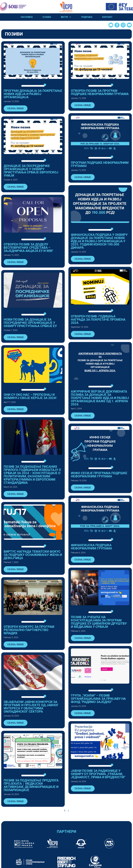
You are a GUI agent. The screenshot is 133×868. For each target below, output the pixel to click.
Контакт (107, 17)
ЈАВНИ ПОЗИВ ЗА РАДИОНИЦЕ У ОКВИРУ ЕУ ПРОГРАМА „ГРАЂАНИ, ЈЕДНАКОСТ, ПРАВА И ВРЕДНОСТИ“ (98, 774)
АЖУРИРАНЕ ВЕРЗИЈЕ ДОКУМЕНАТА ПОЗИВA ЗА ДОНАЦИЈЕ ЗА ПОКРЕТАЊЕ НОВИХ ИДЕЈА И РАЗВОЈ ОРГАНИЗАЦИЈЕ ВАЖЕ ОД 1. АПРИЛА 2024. (100, 398)
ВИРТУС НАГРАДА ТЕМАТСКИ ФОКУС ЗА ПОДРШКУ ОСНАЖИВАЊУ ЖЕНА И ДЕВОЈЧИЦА (33, 555)
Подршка (87, 17)
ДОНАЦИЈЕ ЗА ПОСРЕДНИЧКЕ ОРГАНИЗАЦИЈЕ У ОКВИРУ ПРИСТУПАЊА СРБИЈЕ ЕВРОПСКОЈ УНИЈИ (31, 171)
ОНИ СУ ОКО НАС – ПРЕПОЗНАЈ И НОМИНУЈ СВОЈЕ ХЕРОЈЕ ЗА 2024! (30, 396)
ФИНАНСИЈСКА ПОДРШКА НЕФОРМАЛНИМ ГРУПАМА (91, 547)
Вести (66, 17)
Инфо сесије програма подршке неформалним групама (99, 475)
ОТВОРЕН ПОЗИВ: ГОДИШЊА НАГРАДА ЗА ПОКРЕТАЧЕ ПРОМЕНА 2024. (98, 320)
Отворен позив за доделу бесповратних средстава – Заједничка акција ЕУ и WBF (28, 248)
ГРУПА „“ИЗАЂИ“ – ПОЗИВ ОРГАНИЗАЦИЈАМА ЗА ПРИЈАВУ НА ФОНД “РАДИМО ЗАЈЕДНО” (98, 699)
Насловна (27, 17)
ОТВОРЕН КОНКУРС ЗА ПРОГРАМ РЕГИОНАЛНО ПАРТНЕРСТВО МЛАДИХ (29, 630)
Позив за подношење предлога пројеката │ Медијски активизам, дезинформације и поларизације (31, 785)
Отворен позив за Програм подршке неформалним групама (100, 92)
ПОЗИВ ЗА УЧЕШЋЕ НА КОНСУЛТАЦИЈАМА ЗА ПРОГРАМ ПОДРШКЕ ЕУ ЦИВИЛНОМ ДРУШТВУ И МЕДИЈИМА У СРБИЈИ (99, 622)
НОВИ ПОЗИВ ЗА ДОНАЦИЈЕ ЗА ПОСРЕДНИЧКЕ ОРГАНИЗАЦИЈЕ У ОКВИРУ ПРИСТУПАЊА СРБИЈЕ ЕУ (30, 323)
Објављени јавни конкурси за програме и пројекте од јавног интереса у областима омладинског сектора (31, 707)
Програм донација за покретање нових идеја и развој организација (33, 94)
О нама (47, 17)
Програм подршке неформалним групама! (100, 164)
